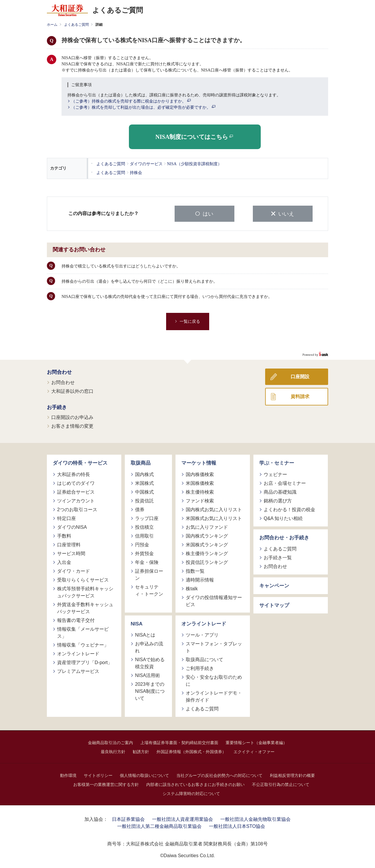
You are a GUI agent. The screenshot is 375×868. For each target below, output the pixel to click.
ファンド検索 (200, 500)
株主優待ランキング (207, 553)
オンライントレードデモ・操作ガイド (214, 696)
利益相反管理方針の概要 (292, 775)
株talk (192, 588)
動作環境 (68, 775)
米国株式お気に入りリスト (214, 517)
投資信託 (144, 500)
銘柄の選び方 (278, 500)
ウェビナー (275, 474)
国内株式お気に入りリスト (214, 509)
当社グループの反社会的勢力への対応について (219, 775)
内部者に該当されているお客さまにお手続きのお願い (195, 784)
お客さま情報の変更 (72, 426)
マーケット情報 (199, 462)
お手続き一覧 (278, 557)
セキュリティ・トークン (149, 590)
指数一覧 (195, 570)
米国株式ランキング (207, 544)
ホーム (52, 25)
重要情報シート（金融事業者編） (256, 742)
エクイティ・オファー (254, 751)
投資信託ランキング (207, 561)
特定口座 (67, 517)
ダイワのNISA (72, 526)
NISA (137, 623)
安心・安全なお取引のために (214, 680)
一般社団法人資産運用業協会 (183, 819)
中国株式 (144, 491)
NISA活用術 (148, 675)
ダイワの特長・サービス (80, 462)
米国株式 (144, 482)
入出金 (64, 561)
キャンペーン (274, 585)
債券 (140, 509)
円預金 (142, 544)
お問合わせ (59, 372)
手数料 (64, 535)
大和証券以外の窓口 (72, 390)
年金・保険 (147, 561)
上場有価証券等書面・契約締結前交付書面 (179, 742)
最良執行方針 (113, 751)
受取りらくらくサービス (83, 579)
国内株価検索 (200, 474)
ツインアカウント (76, 500)
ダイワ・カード (74, 570)
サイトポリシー (98, 775)
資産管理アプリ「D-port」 (85, 662)
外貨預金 (144, 553)
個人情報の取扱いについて (144, 775)
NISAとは (145, 634)
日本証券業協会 (128, 819)
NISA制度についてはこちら (194, 137)
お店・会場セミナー (285, 482)
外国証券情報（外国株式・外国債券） (191, 751)
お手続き (57, 406)
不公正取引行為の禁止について (281, 784)
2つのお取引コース (77, 509)
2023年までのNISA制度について (150, 691)
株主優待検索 (200, 491)
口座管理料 (69, 544)
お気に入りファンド (207, 526)
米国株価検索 (200, 482)
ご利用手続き (200, 668)
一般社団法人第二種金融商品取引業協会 (159, 826)
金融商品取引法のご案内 (110, 742)
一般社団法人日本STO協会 (237, 826)
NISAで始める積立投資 (150, 662)
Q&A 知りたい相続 (283, 517)
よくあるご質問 (76, 25)
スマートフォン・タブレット (214, 647)
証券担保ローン (149, 574)
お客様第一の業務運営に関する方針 (106, 784)
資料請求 (300, 396)
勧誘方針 (141, 751)
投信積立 (144, 526)
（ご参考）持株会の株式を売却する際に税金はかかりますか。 (131, 101)
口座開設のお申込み (72, 417)
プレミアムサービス (78, 670)
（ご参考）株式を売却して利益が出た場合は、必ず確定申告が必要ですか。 (143, 108)
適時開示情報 (200, 579)
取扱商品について (204, 659)
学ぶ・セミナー (277, 462)
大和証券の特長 (74, 474)
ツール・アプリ (202, 634)
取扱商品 (141, 462)
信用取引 (144, 535)
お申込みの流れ (149, 647)
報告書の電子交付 (76, 619)
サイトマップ (274, 604)
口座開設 (300, 376)
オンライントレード (78, 653)
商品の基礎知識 (280, 491)
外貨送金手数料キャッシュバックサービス (85, 607)
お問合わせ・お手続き (284, 537)
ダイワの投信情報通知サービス (214, 600)
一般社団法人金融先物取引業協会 (255, 819)
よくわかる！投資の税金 (289, 509)
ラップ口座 (147, 517)
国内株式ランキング (207, 535)
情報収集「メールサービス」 (83, 632)
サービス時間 (71, 553)
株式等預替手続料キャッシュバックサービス (85, 591)
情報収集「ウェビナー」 (83, 644)
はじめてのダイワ (76, 482)
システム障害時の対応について (191, 793)
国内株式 (144, 474)
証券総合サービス (76, 491)
